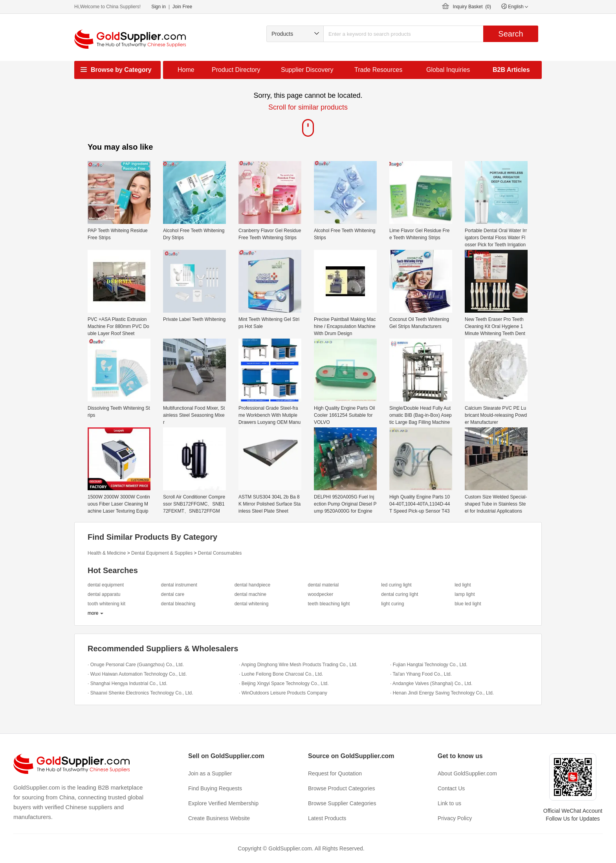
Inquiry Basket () (472, 7)
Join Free (182, 7)
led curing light (396, 585)
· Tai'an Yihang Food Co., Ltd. (421, 674)
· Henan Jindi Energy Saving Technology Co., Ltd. (442, 693)
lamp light (465, 594)
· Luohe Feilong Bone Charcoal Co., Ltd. (281, 674)
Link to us (449, 803)
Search (511, 34)
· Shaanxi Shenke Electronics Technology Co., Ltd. (140, 693)
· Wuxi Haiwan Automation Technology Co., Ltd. (137, 674)
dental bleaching (178, 604)
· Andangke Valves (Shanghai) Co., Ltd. (431, 683)
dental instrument (179, 585)
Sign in (159, 7)
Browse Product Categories (341, 788)
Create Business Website (219, 818)
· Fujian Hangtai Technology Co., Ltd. (429, 665)
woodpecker (320, 594)
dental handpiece (252, 585)
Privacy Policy (455, 818)
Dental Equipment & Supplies (162, 553)
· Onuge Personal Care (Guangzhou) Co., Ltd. (136, 665)
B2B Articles (511, 70)
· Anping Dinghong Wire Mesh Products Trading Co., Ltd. (298, 665)
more (93, 613)
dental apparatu (104, 594)
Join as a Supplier (210, 773)
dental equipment (106, 585)
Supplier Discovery (307, 70)
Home (186, 70)
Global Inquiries (448, 70)
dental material (323, 585)
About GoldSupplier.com (467, 773)
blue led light (468, 604)
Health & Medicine (107, 553)
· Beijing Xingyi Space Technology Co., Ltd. (284, 683)
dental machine (250, 594)
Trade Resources (378, 70)
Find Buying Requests (215, 788)
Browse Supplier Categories (342, 803)
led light (463, 585)
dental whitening (252, 604)
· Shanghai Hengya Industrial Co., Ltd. (127, 683)
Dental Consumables (220, 553)
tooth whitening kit (106, 604)
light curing (392, 604)
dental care (173, 594)
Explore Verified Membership (223, 803)
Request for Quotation (335, 773)
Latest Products (327, 818)
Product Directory (236, 70)
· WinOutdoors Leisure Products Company (283, 693)
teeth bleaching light (329, 604)
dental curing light (400, 594)
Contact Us (451, 788)
